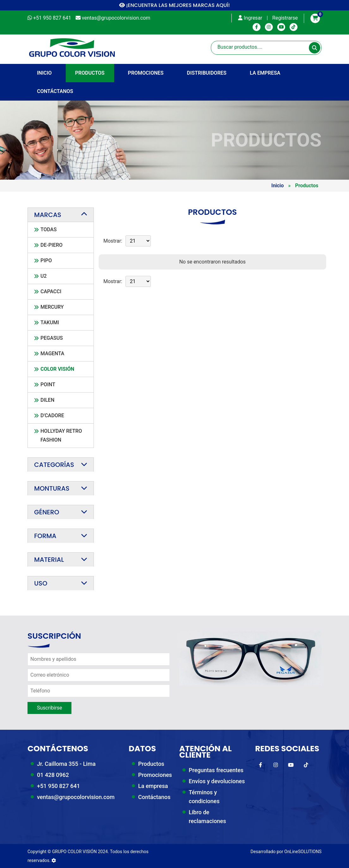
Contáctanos (55, 91)
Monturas (52, 488)
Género (47, 512)
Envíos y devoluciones (217, 781)
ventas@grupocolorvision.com (76, 797)
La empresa (265, 73)
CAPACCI (51, 291)
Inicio (277, 186)
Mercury (52, 307)
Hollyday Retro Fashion (61, 435)
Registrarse (285, 18)
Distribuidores (207, 73)
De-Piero (52, 245)
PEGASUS (52, 338)
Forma (45, 536)
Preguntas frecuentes (216, 770)
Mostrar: (113, 241)
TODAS (49, 229)
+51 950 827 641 (58, 786)
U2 (44, 276)
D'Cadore (52, 415)
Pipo (46, 260)
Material (49, 560)
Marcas (48, 215)
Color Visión (57, 369)
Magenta (52, 353)
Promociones (146, 73)
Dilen (47, 400)
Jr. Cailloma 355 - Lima (66, 764)
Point (48, 384)
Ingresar (250, 18)
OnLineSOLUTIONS (303, 852)
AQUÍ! (223, 5)
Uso (41, 583)
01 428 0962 (53, 775)
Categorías (54, 465)
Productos (90, 73)
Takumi (50, 322)
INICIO (44, 73)
